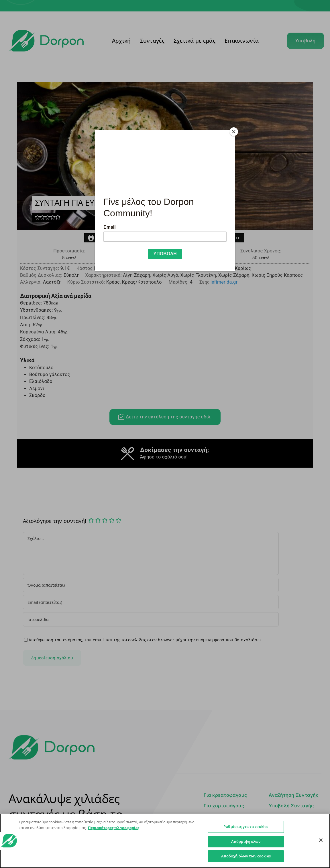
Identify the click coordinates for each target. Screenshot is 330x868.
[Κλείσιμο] (321, 840)
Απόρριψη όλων (246, 841)
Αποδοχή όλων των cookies (246, 856)
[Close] (234, 132)
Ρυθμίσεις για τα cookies (246, 827)
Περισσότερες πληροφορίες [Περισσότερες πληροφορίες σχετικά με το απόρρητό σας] (114, 828)
